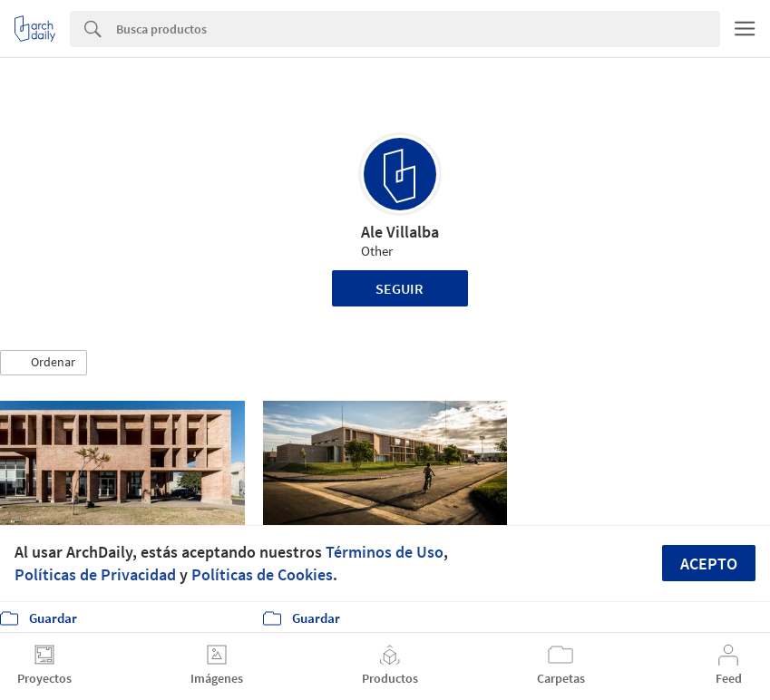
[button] (44, 363)
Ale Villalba (400, 232)
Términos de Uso (385, 552)
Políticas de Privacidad (95, 574)
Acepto (709, 564)
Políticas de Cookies (262, 574)
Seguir (400, 288)
